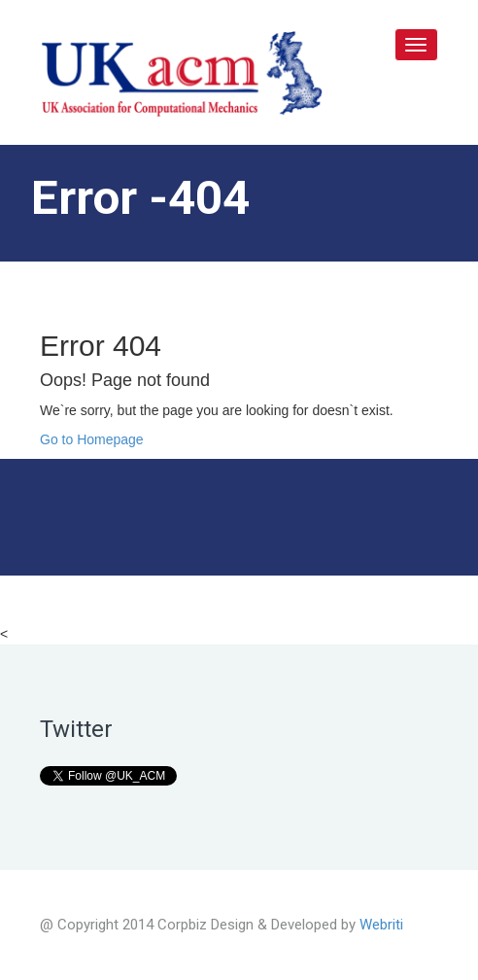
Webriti (381, 925)
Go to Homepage (92, 439)
